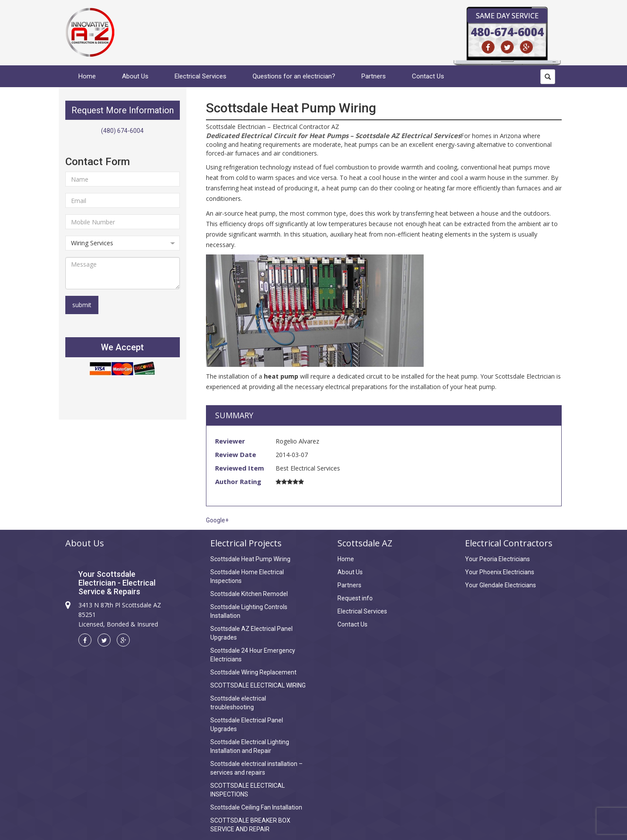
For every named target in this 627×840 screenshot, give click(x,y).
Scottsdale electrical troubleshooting (238, 703)
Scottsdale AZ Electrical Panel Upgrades (251, 633)
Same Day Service (507, 16)
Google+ (217, 520)
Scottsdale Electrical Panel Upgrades (247, 725)
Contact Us (428, 76)
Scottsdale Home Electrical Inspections (247, 576)
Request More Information (123, 110)
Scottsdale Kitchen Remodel (249, 594)
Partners (374, 76)
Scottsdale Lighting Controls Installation (249, 611)
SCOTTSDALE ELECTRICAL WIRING (258, 685)
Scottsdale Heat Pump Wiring (250, 559)
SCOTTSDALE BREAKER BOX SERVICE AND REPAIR (250, 825)
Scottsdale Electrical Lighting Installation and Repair (250, 746)
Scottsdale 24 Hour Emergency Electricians (253, 655)
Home (87, 76)
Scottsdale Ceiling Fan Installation (256, 807)
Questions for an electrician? (294, 76)
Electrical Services (201, 76)
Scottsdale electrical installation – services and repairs (256, 768)
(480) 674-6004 (122, 131)
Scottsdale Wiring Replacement (253, 672)
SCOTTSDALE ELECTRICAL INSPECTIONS (248, 790)
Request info (355, 598)
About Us (135, 76)
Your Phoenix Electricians (500, 572)
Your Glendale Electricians (501, 585)
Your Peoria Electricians (497, 559)
